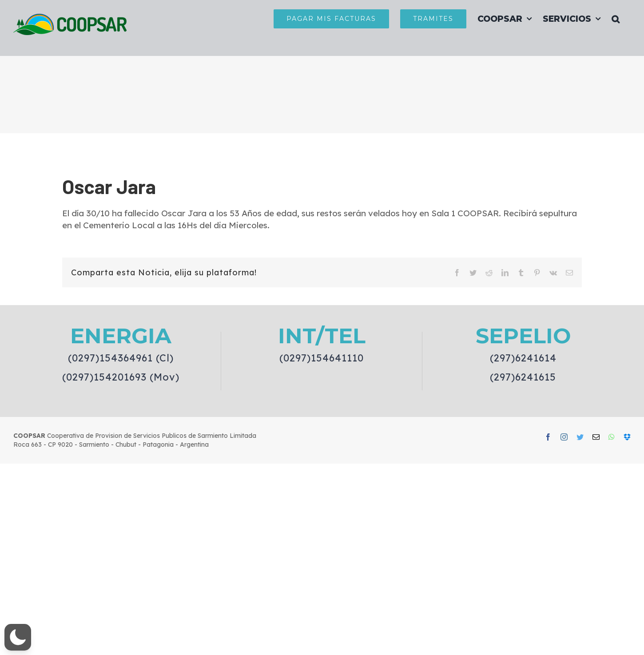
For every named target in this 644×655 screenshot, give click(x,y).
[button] (616, 19)
